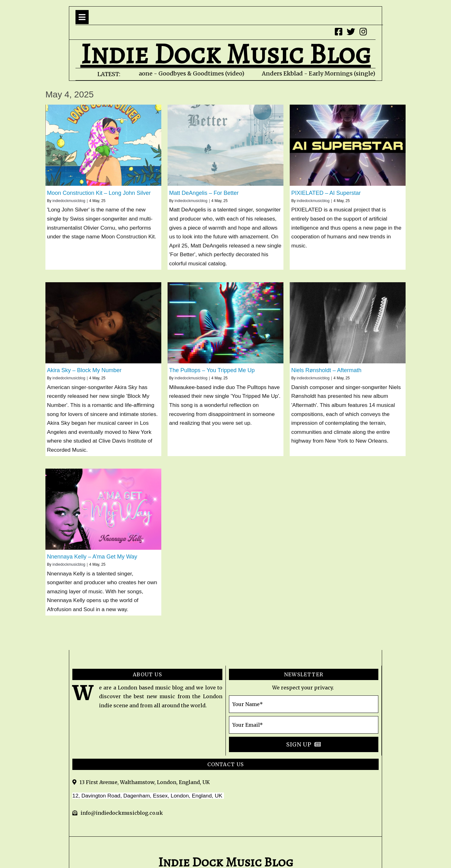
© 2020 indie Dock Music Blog (225, 839)
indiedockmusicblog (69, 201)
